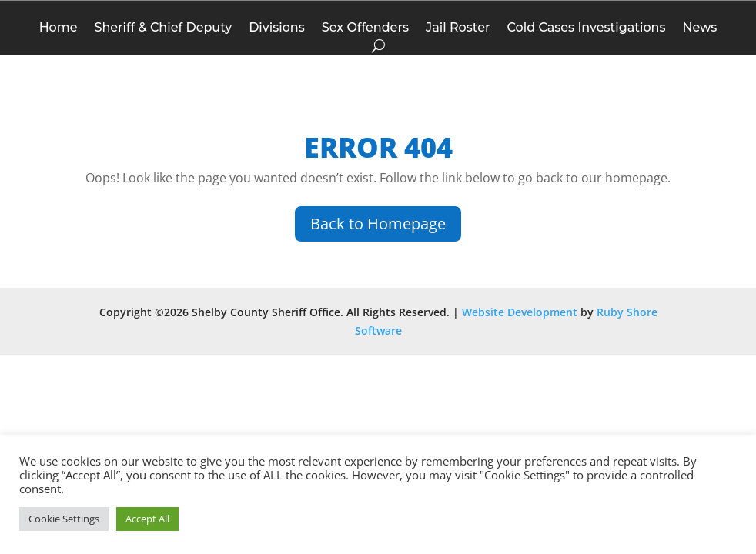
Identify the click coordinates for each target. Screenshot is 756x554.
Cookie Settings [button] (64, 519)
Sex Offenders (365, 28)
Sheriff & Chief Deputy (163, 28)
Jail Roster (458, 28)
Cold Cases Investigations (586, 28)
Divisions (277, 28)
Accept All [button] (147, 519)
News (699, 28)
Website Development (520, 312)
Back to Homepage (378, 224)
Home (59, 28)
